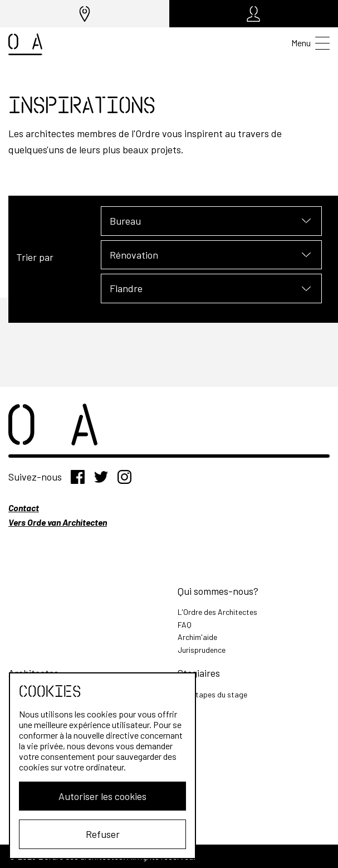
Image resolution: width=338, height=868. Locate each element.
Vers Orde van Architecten (58, 522)
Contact (24, 508)
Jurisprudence (202, 650)
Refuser (98, 834)
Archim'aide (197, 637)
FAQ (185, 625)
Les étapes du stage (212, 694)
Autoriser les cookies (98, 796)
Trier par (35, 257)
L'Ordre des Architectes (217, 612)
